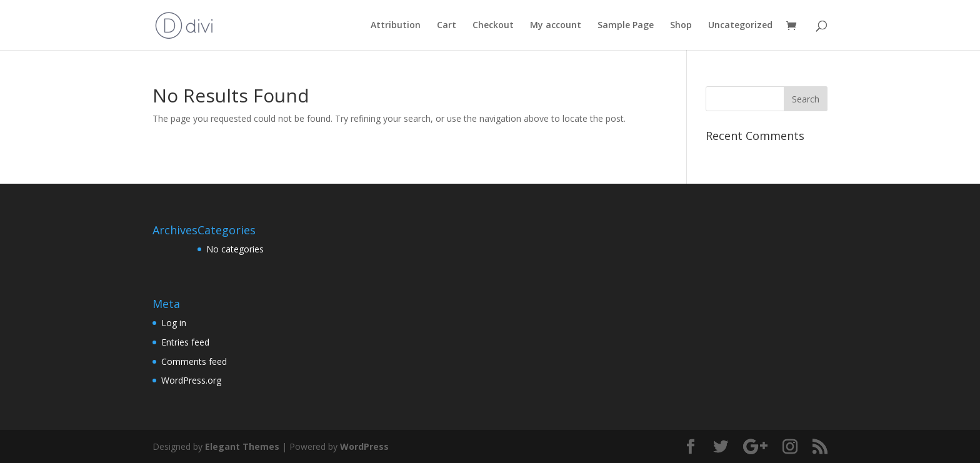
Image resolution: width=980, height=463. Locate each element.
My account (556, 26)
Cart (447, 26)
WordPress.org (191, 380)
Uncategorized (740, 26)
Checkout (493, 26)
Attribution (396, 26)
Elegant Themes (242, 446)
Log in (174, 323)
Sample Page (626, 26)
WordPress (364, 446)
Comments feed (194, 361)
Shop (681, 26)
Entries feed (185, 342)
